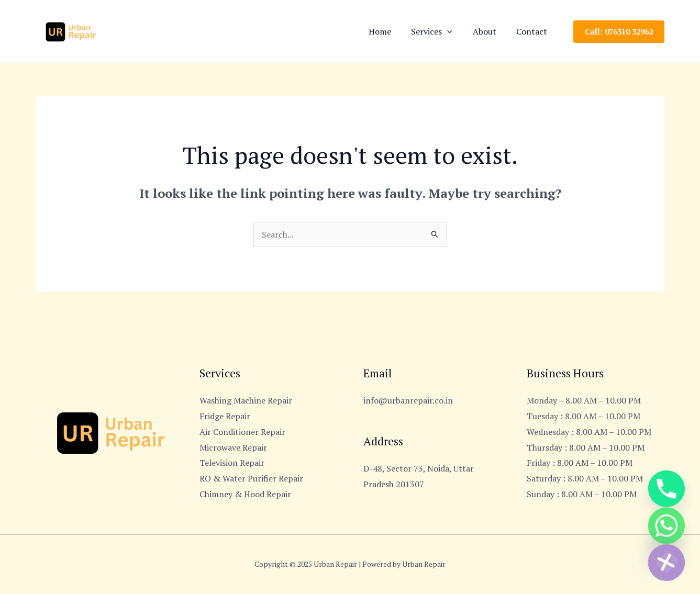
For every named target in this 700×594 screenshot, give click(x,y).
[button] (619, 32)
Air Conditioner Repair (242, 432)
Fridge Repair (225, 416)
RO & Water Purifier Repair (251, 478)
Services (441, 31)
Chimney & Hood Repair (245, 494)
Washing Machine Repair (246, 400)
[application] (456, 31)
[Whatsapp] (666, 522)
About (490, 31)
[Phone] (666, 481)
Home (392, 31)
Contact (534, 31)
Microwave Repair (233, 447)
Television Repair (232, 463)
